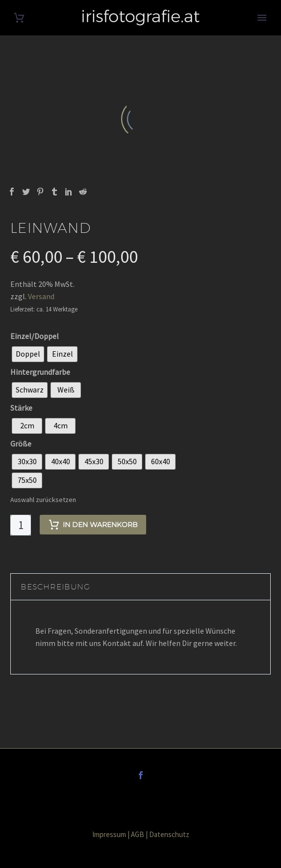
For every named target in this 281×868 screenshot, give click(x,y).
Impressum (109, 834)
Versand (41, 296)
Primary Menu (262, 18)
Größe (21, 444)
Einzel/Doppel (35, 336)
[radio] (28, 354)
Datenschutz (169, 834)
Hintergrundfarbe (40, 372)
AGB (138, 834)
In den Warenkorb (93, 525)
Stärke (21, 408)
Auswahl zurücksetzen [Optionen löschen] (43, 500)
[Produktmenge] (21, 525)
